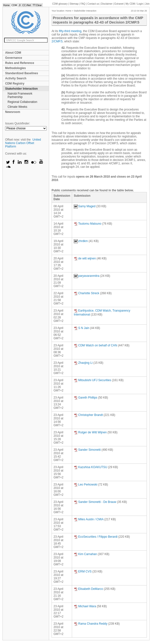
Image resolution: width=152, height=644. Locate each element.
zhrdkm (81, 241)
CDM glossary (60, 4)
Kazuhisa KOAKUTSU (91, 467)
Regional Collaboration (22, 102)
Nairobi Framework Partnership (20, 95)
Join (147, 4)
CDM (14, 5)
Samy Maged (85, 206)
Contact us (93, 4)
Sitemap (74, 4)
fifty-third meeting (70, 31)
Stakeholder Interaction (21, 89)
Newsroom (13, 112)
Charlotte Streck (87, 293)
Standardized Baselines (22, 73)
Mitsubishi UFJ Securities (92, 380)
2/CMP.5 (57, 41)
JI (20, 5)
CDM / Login (135, 4)
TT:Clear (37, 5)
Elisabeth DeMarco (88, 589)
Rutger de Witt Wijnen (90, 432)
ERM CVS (83, 571)
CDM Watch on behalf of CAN (95, 345)
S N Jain (81, 328)
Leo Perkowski (86, 485)
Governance (14, 58)
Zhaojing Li (83, 363)
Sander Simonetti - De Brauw (95, 502)
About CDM (13, 53)
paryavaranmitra (87, 276)
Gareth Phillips (86, 398)
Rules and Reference (20, 63)
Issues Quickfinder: (18, 123)
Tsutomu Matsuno (88, 224)
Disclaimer (107, 4)
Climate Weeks (17, 107)
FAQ (83, 4)
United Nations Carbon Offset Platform (23, 143)
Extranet (119, 4)
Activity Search (16, 78)
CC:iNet (27, 5)
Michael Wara (85, 606)
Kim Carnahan (85, 554)
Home (6, 5)
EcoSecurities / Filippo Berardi (96, 537)
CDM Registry (15, 84)
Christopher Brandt (88, 415)
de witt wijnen (85, 258)
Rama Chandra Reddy (91, 624)
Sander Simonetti (87, 450)
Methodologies (16, 68)
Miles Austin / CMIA (89, 519)
